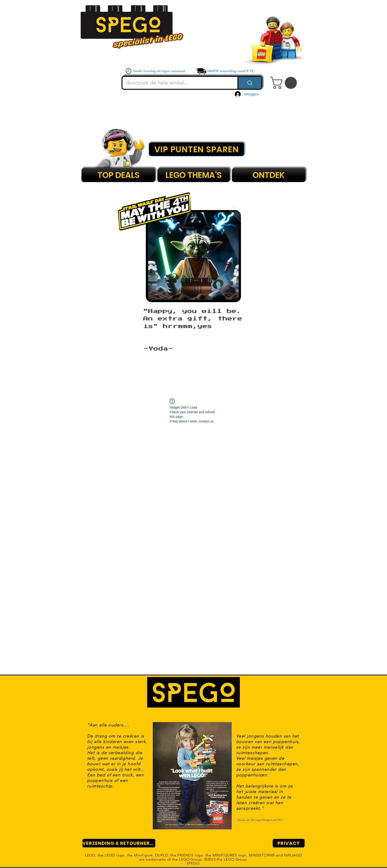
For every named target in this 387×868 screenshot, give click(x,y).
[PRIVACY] (289, 843)
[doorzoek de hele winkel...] (177, 83)
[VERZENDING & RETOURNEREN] (119, 843)
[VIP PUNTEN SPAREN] (197, 149)
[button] (285, 83)
